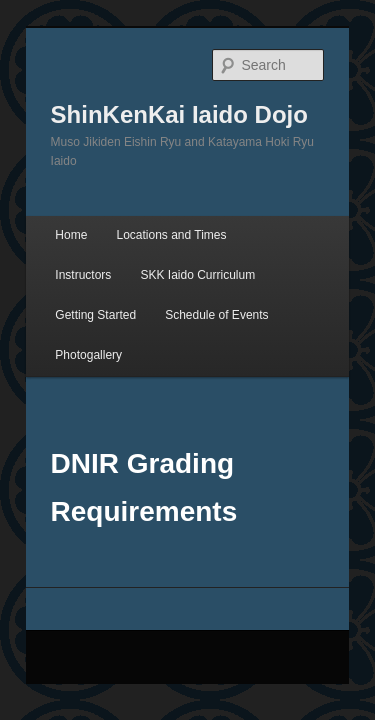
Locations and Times (149, 189)
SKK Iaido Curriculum (90, 229)
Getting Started (217, 229)
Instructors (262, 189)
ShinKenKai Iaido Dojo (157, 88)
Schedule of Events (84, 269)
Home (49, 189)
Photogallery (199, 269)
